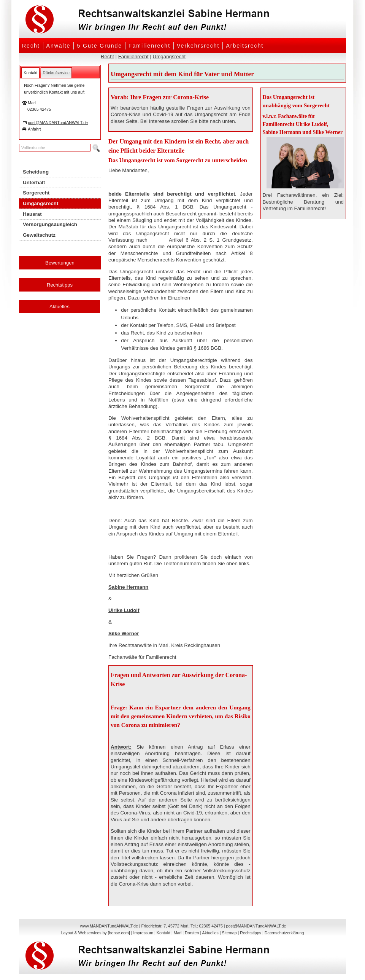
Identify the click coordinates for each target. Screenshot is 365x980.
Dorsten (192, 933)
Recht (31, 46)
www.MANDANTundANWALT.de (109, 926)
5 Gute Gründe (99, 46)
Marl (178, 933)
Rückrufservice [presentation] (56, 73)
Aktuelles (60, 307)
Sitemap (229, 933)
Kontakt (163, 933)
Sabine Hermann (128, 587)
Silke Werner (124, 633)
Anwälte (59, 46)
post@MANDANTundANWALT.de (58, 123)
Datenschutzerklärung (284, 933)
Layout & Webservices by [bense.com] (96, 933)
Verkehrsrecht (198, 46)
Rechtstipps (60, 285)
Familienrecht (149, 46)
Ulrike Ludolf (124, 610)
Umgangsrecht (169, 57)
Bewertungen (60, 263)
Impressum (143, 933)
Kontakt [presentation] (30, 73)
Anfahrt (34, 129)
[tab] (30, 73)
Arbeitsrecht (245, 46)
